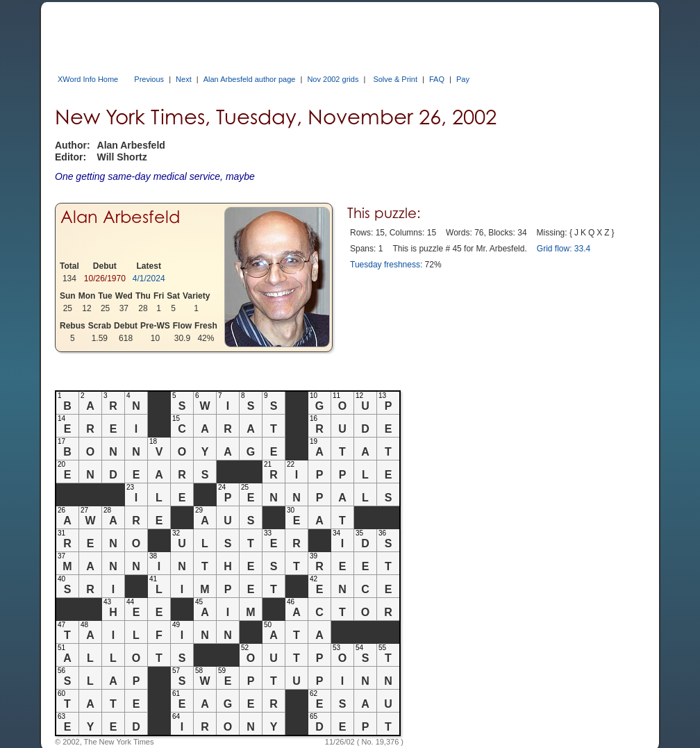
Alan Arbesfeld (120, 217)
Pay (463, 79)
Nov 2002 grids (333, 79)
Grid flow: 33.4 (564, 249)
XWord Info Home (88, 79)
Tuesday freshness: (386, 265)
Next (184, 79)
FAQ (437, 79)
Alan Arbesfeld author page (250, 79)
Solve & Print (395, 79)
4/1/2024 (149, 279)
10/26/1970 (105, 279)
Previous (149, 79)
